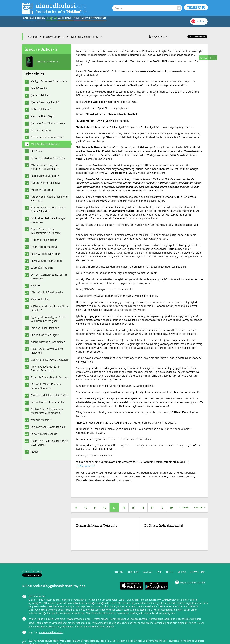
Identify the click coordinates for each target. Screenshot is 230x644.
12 (105, 508)
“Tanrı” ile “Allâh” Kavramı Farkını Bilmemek (46, 386)
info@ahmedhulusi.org (51, 626)
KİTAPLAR (71, 23)
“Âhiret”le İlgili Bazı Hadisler (47, 292)
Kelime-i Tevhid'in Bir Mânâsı (48, 158)
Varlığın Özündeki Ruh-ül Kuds (49, 81)
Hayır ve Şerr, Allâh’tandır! (46, 261)
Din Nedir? (37, 151)
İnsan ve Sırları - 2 (54, 37)
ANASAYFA (32, 23)
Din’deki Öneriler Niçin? (45, 335)
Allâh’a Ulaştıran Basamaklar (48, 342)
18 (162, 508)
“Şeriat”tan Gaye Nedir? (45, 102)
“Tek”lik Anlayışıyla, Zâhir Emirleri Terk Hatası (45, 369)
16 (143, 508)
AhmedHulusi (156, 613)
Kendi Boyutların (41, 130)
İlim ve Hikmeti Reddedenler (48, 402)
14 (124, 508)
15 (133, 508)
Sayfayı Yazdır (158, 36)
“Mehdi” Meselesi (41, 420)
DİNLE (130, 23)
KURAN (52, 23)
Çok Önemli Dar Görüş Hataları (49, 360)
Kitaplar (32, 37)
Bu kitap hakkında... (42, 62)
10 (86, 508)
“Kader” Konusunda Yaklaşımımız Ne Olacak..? (46, 231)
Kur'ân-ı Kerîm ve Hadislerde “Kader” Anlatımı (48, 209)
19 (171, 508)
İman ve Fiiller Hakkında (45, 328)
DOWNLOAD (170, 23)
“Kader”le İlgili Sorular (44, 240)
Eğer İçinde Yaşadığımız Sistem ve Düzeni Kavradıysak (49, 319)
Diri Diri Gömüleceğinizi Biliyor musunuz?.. (49, 277)
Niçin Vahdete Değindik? (45, 254)
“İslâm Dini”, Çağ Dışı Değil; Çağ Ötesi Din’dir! (49, 443)
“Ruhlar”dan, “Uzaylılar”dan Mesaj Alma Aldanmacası (47, 411)
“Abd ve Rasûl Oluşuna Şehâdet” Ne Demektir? (50, 167)
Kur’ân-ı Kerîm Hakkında (45, 183)
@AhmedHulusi (118, 613)
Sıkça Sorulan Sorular (192, 576)
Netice (35, 452)
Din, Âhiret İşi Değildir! (44, 434)
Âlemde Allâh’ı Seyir (43, 116)
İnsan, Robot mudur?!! (44, 247)
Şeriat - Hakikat (40, 95)
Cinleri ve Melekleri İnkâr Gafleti (50, 395)
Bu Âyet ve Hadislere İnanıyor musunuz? (48, 220)
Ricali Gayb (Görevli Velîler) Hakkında (47, 351)
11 (95, 508)
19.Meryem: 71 (85, 466)
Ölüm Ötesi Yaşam (42, 268)
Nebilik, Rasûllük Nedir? (45, 176)
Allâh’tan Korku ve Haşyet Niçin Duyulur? (49, 308)
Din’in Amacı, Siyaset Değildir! (48, 427)
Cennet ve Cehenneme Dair (47, 137)
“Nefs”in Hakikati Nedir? (84, 37)
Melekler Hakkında (42, 190)
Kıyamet (36, 285)
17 (152, 508)
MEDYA (150, 23)
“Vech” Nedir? (39, 88)
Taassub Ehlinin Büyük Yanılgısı (49, 377)
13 (114, 508)
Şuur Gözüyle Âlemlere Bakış (48, 123)
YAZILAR (91, 23)
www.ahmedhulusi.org (78, 613)
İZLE (110, 23)
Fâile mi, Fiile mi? (41, 109)
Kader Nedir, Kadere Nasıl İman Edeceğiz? (50, 199)
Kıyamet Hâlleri (40, 299)
